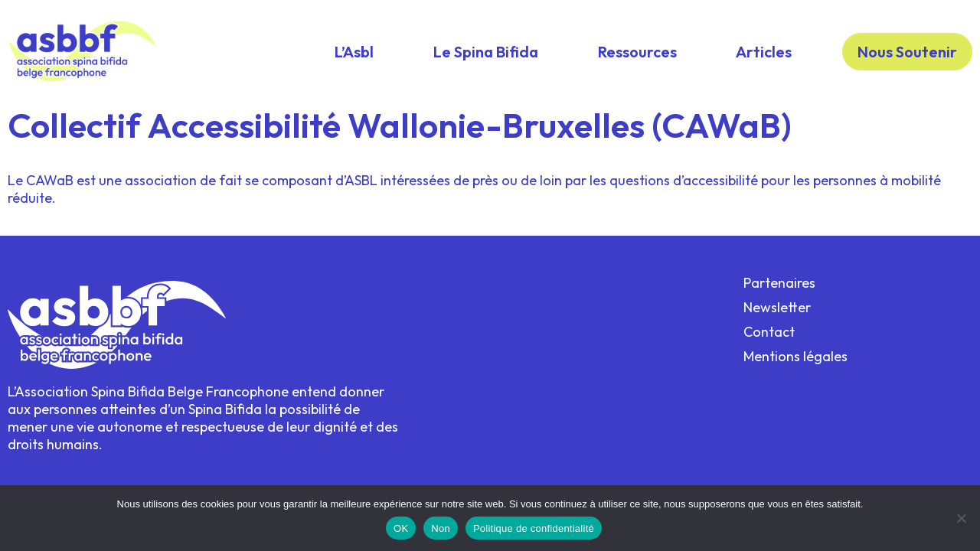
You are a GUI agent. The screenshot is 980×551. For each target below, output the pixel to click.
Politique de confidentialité (534, 528)
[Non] (961, 518)
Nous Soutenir (907, 52)
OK (401, 528)
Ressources (637, 52)
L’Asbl (354, 52)
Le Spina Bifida (486, 52)
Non (441, 528)
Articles (764, 52)
